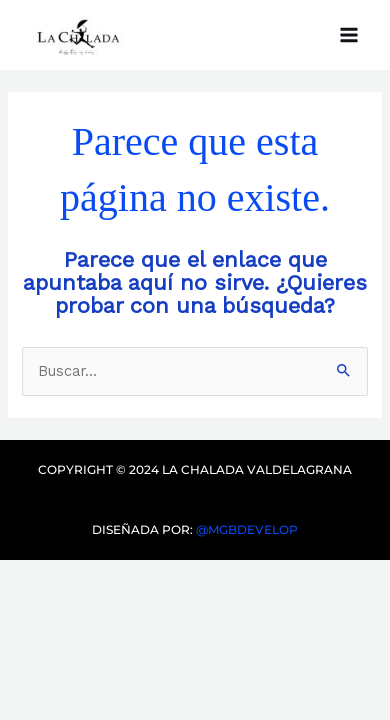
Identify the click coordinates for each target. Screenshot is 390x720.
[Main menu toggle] (349, 35)
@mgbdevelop (245, 529)
